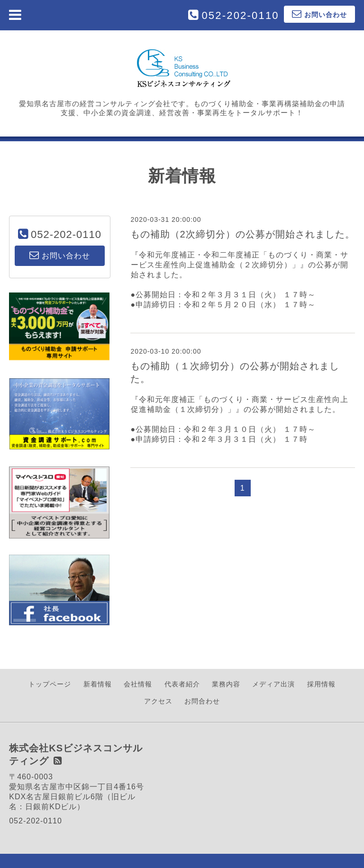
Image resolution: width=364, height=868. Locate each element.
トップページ (50, 684)
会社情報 (138, 684)
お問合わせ (202, 701)
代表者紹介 (182, 684)
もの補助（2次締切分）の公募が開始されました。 (243, 234)
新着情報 (98, 684)
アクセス (158, 701)
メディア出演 (273, 684)
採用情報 (321, 684)
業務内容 (226, 684)
